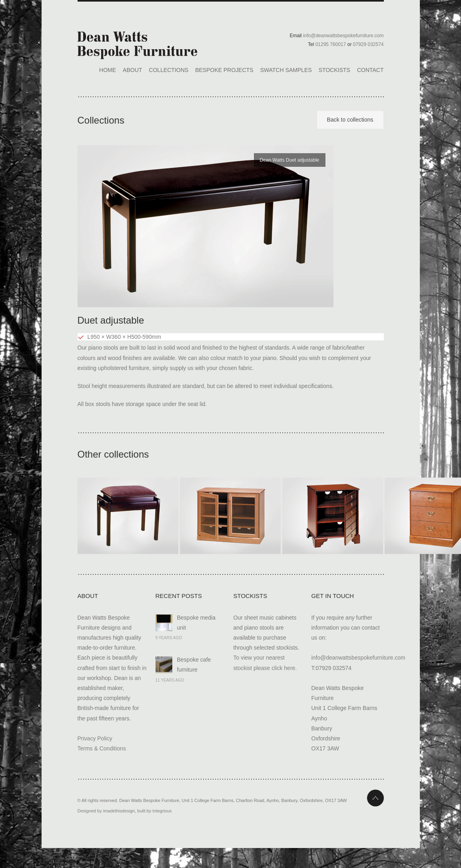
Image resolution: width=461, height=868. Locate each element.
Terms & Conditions (102, 748)
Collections (169, 70)
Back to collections (350, 120)
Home (108, 70)
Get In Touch (333, 596)
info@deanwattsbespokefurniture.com (358, 658)
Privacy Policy (95, 738)
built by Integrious (154, 811)
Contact (370, 70)
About (132, 70)
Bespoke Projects (224, 70)
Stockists (334, 70)
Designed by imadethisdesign (106, 811)
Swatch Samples (286, 70)
